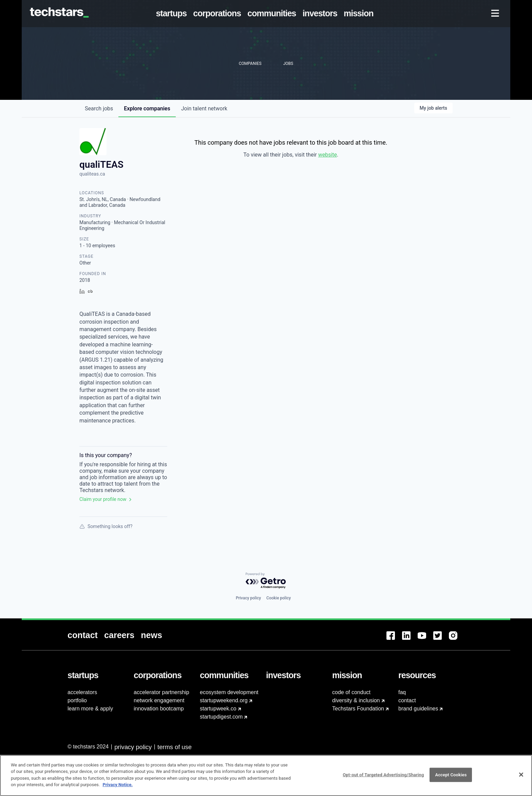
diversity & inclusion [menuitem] (356, 700)
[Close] (521, 779)
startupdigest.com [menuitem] (221, 717)
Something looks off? (106, 526)
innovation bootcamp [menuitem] (159, 709)
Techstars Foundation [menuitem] (358, 709)
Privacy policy (248, 598)
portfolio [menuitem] (77, 700)
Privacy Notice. (118, 789)
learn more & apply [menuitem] (90, 709)
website (328, 155)
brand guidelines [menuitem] (418, 709)
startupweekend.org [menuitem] (224, 700)
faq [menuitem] (402, 692)
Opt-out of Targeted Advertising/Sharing (383, 779)
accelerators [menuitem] (82, 692)
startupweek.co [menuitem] (218, 709)
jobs (99, 108)
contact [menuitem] (407, 700)
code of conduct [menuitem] (351, 692)
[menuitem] (173, 14)
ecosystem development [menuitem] (229, 692)
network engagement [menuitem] (159, 700)
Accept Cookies (451, 779)
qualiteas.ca (92, 174)
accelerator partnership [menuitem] (161, 692)
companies (147, 108)
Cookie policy (279, 598)
